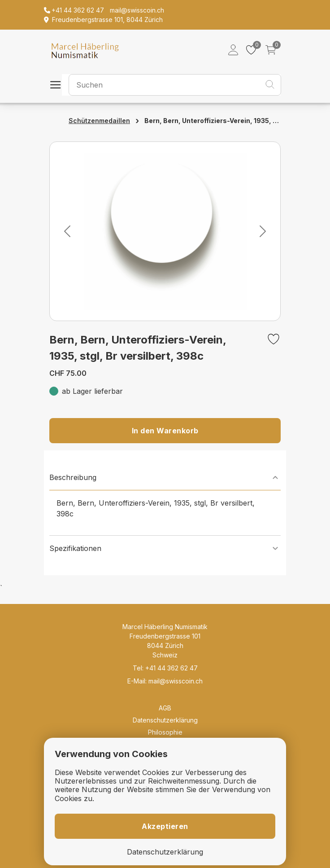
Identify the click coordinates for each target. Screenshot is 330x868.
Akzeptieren (165, 826)
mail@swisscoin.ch (176, 681)
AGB (165, 708)
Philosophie (165, 732)
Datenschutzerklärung (165, 720)
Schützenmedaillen (99, 121)
